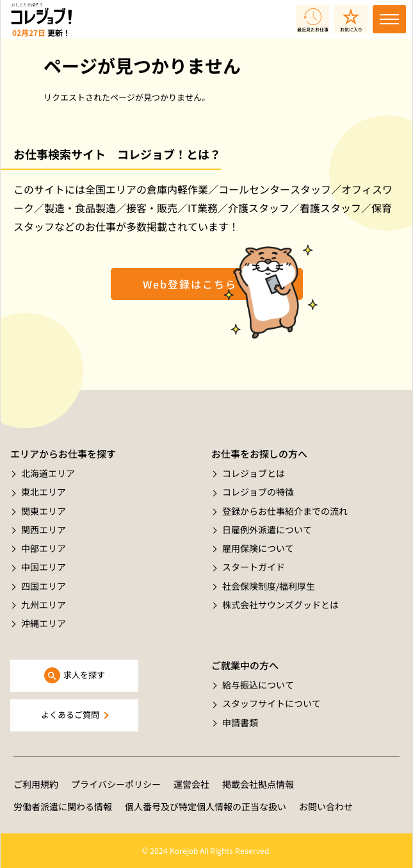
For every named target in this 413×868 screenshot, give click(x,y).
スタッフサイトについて (271, 703)
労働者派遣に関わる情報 (63, 806)
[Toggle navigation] (389, 19)
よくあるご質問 (70, 714)
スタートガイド (254, 567)
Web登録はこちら (190, 284)
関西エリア (44, 530)
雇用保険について (258, 548)
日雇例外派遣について (267, 530)
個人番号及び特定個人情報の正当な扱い (206, 806)
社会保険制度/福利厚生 (269, 586)
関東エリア (44, 511)
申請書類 (240, 722)
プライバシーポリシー (116, 784)
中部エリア (44, 548)
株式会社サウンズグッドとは (280, 605)
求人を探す (84, 675)
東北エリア (44, 492)
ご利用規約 (36, 784)
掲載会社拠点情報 (258, 784)
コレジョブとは (254, 473)
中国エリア (44, 567)
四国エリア (44, 586)
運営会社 (191, 784)
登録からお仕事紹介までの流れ (285, 511)
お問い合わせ (326, 806)
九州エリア (44, 605)
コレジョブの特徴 (258, 492)
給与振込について (258, 685)
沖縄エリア (44, 623)
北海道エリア (48, 473)
